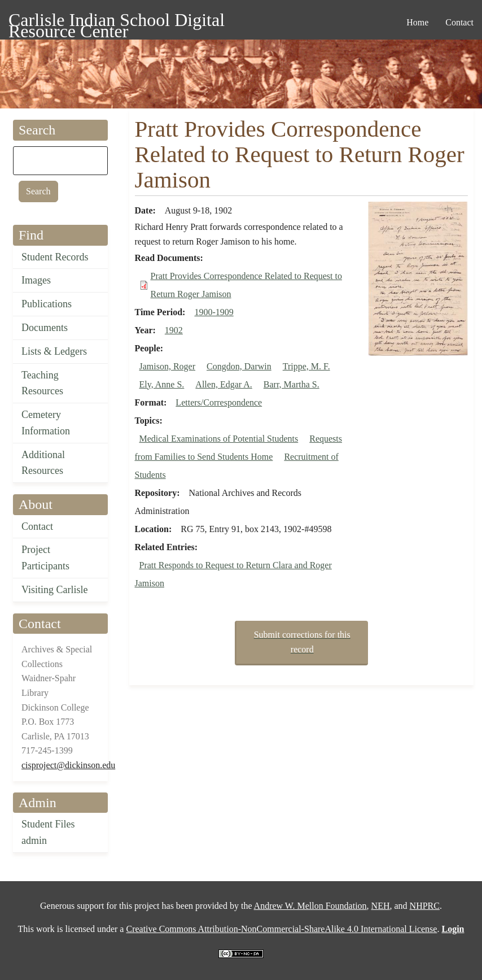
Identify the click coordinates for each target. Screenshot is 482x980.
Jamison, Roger (168, 366)
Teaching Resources (42, 383)
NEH (381, 906)
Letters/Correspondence (219, 402)
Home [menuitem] (417, 22)
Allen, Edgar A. (224, 384)
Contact (37, 526)
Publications (47, 304)
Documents (45, 328)
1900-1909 (214, 312)
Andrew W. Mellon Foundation (310, 906)
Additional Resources (43, 463)
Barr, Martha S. (292, 384)
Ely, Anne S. (162, 384)
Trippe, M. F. (306, 366)
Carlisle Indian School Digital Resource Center (117, 22)
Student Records (55, 257)
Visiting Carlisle (54, 590)
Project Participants (45, 558)
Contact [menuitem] (459, 22)
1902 (174, 330)
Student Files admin (48, 832)
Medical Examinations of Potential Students (219, 439)
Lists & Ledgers (54, 351)
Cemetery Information (46, 423)
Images (36, 280)
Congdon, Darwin (239, 366)
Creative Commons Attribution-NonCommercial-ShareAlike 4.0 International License (281, 929)
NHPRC (425, 906)
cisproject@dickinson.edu (68, 765)
